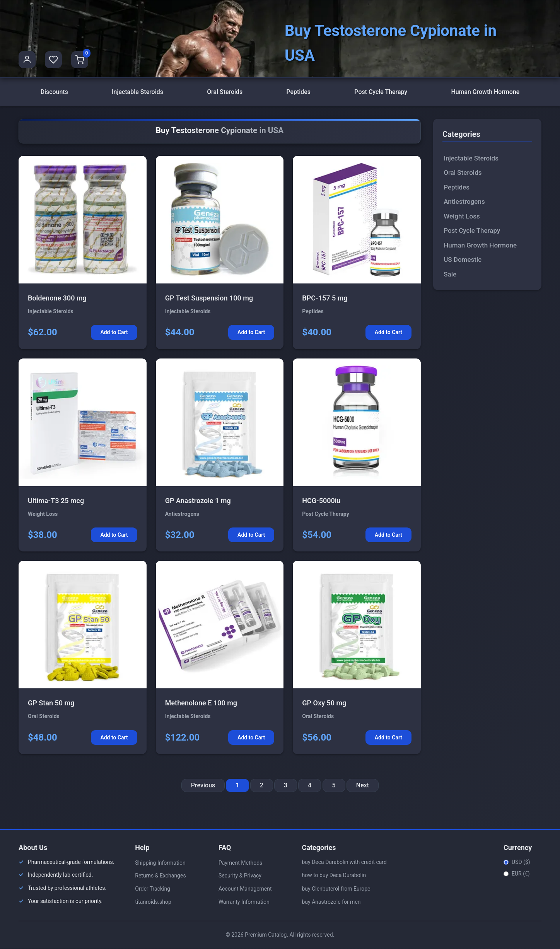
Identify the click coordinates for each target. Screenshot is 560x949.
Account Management (245, 889)
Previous (203, 786)
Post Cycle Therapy (381, 92)
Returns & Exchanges (160, 876)
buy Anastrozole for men (331, 903)
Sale (450, 275)
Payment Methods (240, 863)
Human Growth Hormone (485, 92)
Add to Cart (114, 333)
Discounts (54, 92)
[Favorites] (53, 60)
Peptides (298, 92)
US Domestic (463, 260)
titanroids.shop (153, 902)
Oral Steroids (225, 92)
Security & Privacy (240, 876)
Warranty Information (244, 902)
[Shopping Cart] (80, 60)
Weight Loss (462, 217)
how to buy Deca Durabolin (334, 876)
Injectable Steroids (137, 92)
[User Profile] (27, 60)
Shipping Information (160, 863)
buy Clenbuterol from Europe (336, 889)
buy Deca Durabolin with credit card (344, 862)
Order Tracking (153, 889)
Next (363, 786)
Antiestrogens (464, 202)
